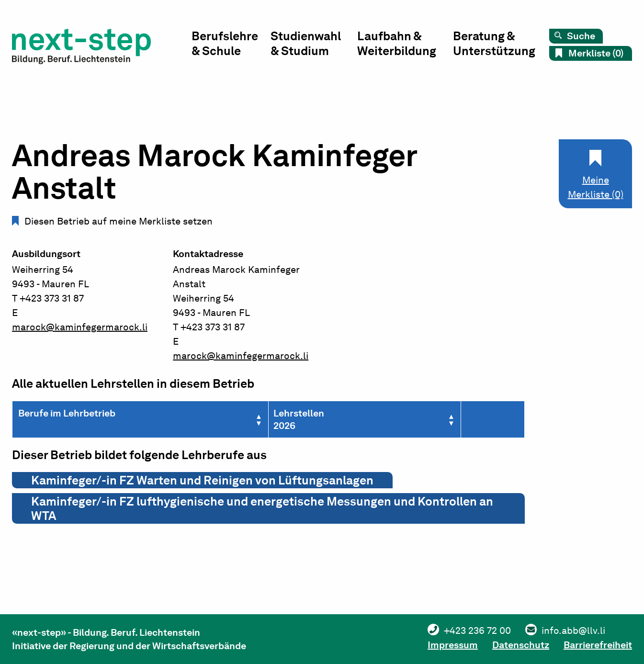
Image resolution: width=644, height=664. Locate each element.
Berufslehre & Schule (225, 43)
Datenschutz (521, 645)
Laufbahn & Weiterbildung (397, 43)
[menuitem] (231, 46)
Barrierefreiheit (598, 645)
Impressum (453, 645)
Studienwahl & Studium (306, 43)
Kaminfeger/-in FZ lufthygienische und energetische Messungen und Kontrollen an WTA (262, 508)
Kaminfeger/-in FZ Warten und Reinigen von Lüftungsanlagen (202, 480)
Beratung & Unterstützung (494, 43)
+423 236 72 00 (477, 630)
